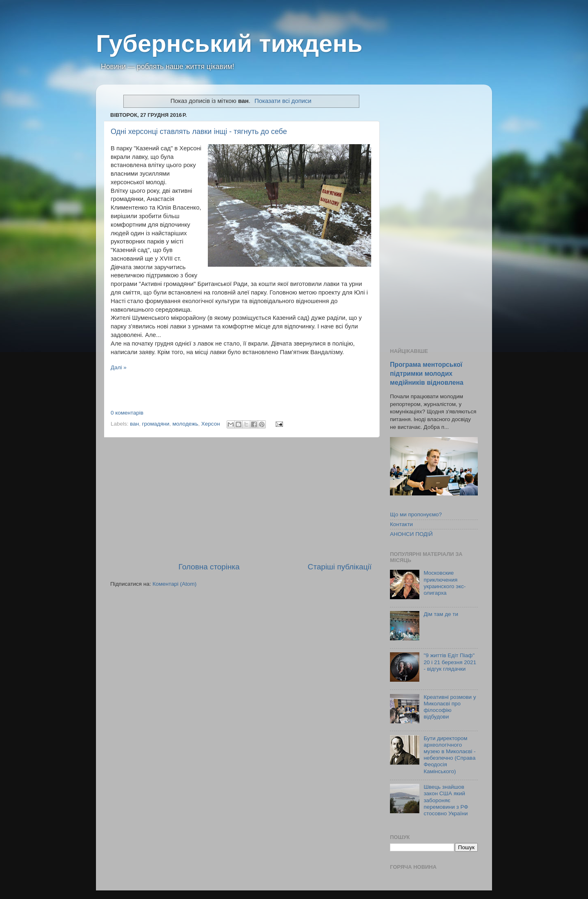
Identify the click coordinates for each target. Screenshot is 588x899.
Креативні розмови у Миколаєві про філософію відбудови (450, 707)
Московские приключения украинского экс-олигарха (444, 583)
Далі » (119, 367)
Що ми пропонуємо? (416, 514)
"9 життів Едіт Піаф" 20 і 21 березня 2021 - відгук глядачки (450, 662)
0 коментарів (127, 413)
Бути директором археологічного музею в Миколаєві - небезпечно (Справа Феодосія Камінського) (449, 755)
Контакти (401, 524)
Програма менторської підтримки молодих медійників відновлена (427, 374)
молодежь (185, 424)
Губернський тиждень (229, 43)
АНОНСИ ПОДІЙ (411, 534)
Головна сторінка (209, 567)
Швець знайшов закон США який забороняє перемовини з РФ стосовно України (446, 800)
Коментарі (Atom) (174, 584)
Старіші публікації (340, 567)
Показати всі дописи (283, 101)
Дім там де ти (441, 614)
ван (134, 424)
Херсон (211, 424)
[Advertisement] (241, 500)
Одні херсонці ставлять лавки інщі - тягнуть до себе (199, 132)
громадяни (156, 424)
